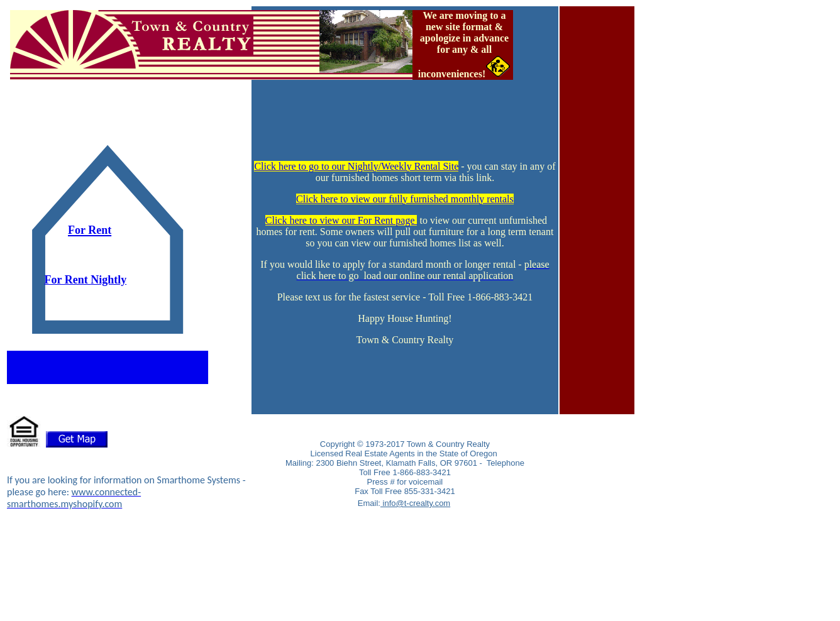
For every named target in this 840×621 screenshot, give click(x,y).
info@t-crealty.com (415, 503)
